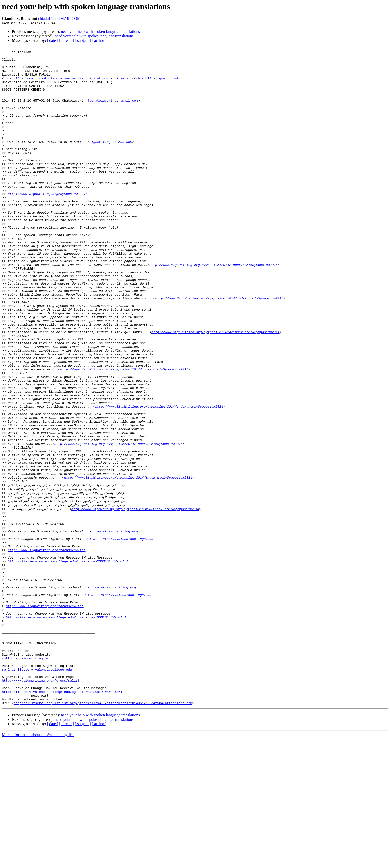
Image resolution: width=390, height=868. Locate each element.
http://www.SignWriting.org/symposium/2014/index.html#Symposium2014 (219, 348)
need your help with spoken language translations (100, 31)
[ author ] (99, 40)
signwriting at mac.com (111, 160)
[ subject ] (83, 40)
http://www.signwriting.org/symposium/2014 (48, 223)
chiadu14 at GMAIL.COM (59, 19)
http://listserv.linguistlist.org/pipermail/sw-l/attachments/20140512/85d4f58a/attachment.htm (103, 832)
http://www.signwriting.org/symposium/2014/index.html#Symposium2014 (214, 308)
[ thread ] (67, 40)
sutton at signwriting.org (114, 626)
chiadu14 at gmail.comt (25, 84)
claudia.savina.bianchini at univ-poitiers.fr (91, 84)
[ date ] (53, 40)
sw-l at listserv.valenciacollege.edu (119, 635)
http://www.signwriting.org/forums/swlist (47, 648)
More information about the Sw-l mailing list (38, 864)
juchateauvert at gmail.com (113, 111)
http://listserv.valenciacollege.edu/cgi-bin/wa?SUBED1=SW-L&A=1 (68, 662)
